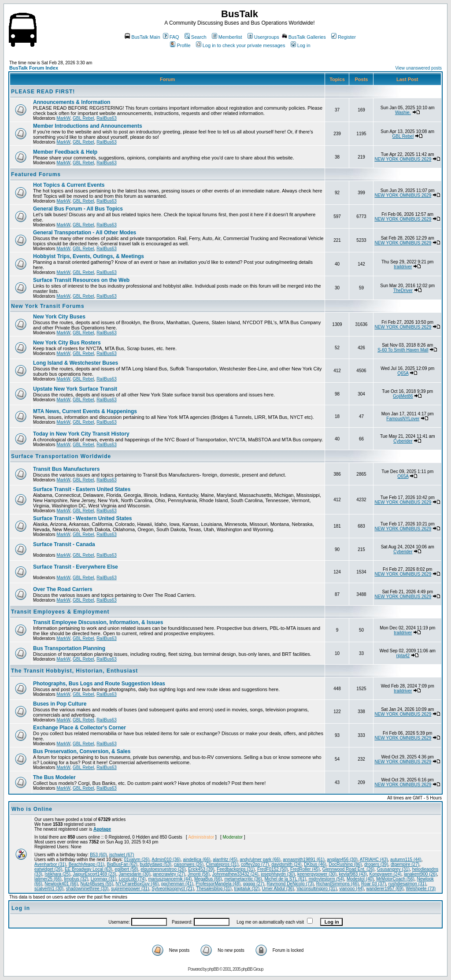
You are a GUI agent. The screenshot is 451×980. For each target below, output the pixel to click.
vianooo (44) (351, 889)
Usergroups (263, 37)
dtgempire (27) (405, 864)
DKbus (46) (315, 864)
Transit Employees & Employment (60, 612)
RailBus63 (107, 118)
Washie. (403, 113)
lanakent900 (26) (420, 874)
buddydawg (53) (155, 864)
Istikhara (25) (57, 874)
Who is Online (32, 809)
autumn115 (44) (406, 860)
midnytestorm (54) (327, 879)
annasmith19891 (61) (304, 860)
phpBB (213, 969)
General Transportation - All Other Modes (85, 233)
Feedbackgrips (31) (236, 869)
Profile (180, 45)
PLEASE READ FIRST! (43, 92)
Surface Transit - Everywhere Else (76, 567)
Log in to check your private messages (241, 45)
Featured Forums (36, 174)
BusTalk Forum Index (34, 68)
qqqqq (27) (254, 884)
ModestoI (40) (360, 879)
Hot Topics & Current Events (69, 185)
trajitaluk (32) (247, 889)
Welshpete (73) (421, 889)
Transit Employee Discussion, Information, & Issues (98, 622)
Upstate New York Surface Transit (75, 389)
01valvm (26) (137, 860)
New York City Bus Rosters (67, 343)
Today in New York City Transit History (81, 434)
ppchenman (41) (177, 884)
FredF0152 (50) (272, 869)
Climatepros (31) (222, 864)
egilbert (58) (126, 869)
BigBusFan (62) (122, 864)
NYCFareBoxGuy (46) (137, 884)
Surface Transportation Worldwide (61, 456)
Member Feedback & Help (65, 152)
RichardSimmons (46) (338, 884)
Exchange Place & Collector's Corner (79, 728)
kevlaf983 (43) (353, 874)
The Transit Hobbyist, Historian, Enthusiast (74, 671)
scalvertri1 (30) (49, 889)
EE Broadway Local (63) (89, 869)
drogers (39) (376, 864)
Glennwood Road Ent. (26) (348, 869)
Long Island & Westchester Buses (76, 363)
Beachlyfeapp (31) (87, 864)
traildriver (403, 267)
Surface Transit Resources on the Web (81, 280)
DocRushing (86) (345, 864)
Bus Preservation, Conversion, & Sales (82, 751)
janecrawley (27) (169, 874)
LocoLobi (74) (132, 879)
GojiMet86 (403, 396)
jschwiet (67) (122, 855)
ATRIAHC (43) (374, 860)
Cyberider (403, 441)
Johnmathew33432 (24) (235, 874)
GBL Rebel (83, 118)
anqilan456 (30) (342, 860)
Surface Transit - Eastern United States (82, 489)
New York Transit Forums (48, 306)
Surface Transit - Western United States (83, 518)
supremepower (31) (130, 889)
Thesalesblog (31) (214, 889)
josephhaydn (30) (278, 874)
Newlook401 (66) (61, 884)
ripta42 (403, 656)
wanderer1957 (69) (385, 889)
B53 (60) (98, 855)
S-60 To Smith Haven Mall (403, 350)
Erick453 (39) (201, 869)
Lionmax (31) (104, 879)
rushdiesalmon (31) (407, 884)
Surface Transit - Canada (64, 544)
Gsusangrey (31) (393, 869)
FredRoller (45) (305, 869)
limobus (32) (76, 879)
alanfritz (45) (225, 860)
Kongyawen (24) (386, 874)
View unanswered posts (419, 68)
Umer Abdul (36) (278, 889)
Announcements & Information (72, 102)
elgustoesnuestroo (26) (163, 869)
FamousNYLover (403, 419)
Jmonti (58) (199, 874)
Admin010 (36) (166, 860)
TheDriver (403, 290)
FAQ (171, 37)
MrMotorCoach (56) (395, 879)
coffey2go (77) (255, 864)
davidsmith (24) (286, 864)
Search (196, 37)
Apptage (102, 829)
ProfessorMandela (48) (218, 884)
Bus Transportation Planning (69, 648)
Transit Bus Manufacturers (66, 469)
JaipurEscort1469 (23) (94, 874)
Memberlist (227, 37)
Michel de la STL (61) (286, 879)
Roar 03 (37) (373, 884)
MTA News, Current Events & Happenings (85, 411)
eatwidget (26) (48, 869)
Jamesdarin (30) (134, 874)
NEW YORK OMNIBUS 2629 (403, 159)
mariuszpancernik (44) (170, 879)
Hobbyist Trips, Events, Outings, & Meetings (89, 256)
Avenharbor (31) (50, 864)
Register (344, 37)
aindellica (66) (196, 860)
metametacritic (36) (243, 879)
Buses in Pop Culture (60, 704)
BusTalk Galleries (304, 37)
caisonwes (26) (189, 864)
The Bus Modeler (54, 777)
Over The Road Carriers (63, 589)
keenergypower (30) (317, 874)
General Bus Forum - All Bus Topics (78, 209)
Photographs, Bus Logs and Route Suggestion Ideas (99, 684)
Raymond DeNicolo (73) (290, 884)
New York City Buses (59, 317)
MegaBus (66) (208, 879)
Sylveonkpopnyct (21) (173, 889)
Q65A (403, 373)
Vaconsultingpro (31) (317, 889)
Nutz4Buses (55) (97, 884)
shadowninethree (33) (87, 889)
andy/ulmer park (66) (260, 860)
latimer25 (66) (48, 879)
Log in (301, 45)
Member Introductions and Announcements (88, 126)
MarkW (63, 118)
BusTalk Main (142, 37)
